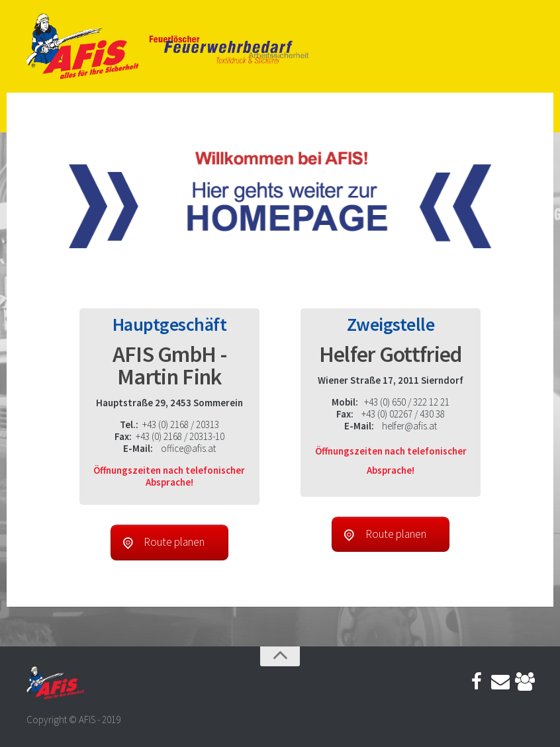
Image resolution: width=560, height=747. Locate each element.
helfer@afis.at (409, 426)
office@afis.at (188, 448)
